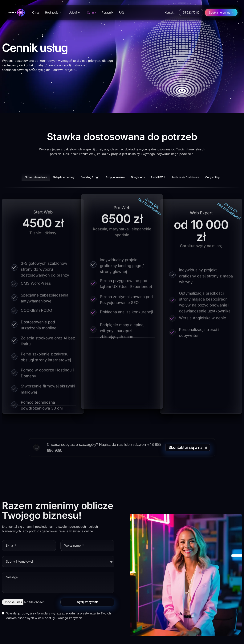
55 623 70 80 (191, 12)
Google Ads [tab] (138, 177)
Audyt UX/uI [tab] (158, 177)
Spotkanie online (220, 12)
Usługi (74, 13)
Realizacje (53, 13)
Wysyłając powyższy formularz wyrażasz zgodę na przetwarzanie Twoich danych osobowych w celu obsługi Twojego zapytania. (59, 616)
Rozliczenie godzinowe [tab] (185, 177)
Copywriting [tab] (212, 177)
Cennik (91, 12)
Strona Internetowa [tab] (36, 177)
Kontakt (169, 12)
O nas (36, 12)
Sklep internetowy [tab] (64, 177)
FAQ (121, 12)
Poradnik (107, 12)
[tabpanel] (122, 306)
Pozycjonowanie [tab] (115, 177)
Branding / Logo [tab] (90, 177)
